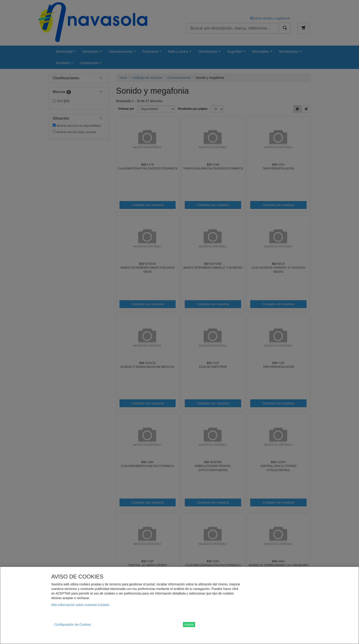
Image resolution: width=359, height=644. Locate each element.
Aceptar (189, 625)
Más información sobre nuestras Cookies (80, 605)
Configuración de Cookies (73, 625)
